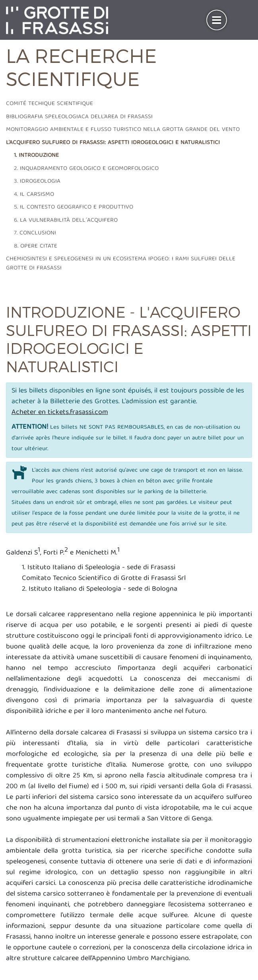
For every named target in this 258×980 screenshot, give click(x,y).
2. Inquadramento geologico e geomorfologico (86, 169)
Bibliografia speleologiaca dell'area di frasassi (79, 117)
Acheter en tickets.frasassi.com (60, 413)
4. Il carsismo (34, 195)
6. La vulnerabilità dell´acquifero (66, 221)
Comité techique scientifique (49, 104)
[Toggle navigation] (217, 20)
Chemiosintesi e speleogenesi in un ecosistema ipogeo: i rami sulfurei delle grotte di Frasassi (121, 264)
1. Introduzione (36, 156)
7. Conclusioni (35, 233)
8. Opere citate (36, 246)
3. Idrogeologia (37, 182)
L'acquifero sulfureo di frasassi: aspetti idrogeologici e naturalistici (113, 143)
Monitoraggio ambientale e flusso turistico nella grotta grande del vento (123, 130)
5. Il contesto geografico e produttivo (74, 207)
